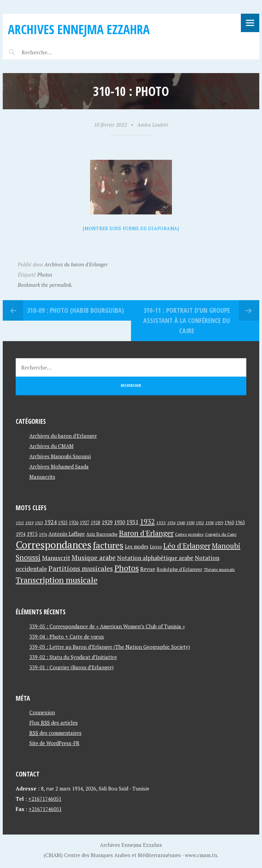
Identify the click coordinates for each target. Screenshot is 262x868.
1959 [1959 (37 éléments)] (219, 523)
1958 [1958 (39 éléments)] (209, 523)
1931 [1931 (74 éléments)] (132, 522)
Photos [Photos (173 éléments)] (127, 568)
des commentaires (55, 733)
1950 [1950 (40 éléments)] (190, 522)
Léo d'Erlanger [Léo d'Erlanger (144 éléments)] (187, 545)
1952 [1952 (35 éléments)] (200, 523)
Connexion (42, 712)
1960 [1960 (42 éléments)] (229, 523)
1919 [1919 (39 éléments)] (29, 523)
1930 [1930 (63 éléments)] (119, 522)
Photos (45, 275)
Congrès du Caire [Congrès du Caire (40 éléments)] (221, 534)
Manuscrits (42, 477)
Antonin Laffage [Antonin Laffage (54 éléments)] (67, 534)
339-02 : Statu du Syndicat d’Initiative (73, 657)
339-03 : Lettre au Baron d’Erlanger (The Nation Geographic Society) (110, 647)
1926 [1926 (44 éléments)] (74, 523)
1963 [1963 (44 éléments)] (240, 523)
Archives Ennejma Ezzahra (79, 29)
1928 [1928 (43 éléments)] (96, 523)
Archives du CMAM (52, 446)
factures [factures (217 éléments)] (108, 545)
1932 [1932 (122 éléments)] (147, 522)
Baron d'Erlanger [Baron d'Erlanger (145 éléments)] (146, 533)
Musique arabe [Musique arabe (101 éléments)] (94, 557)
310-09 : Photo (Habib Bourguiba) (75, 310)
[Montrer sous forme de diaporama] (131, 228)
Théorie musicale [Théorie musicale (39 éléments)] (219, 569)
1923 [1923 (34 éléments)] (39, 523)
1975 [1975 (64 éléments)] (32, 534)
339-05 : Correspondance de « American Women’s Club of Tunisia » (107, 626)
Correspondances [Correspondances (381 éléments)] (54, 545)
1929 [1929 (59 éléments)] (107, 522)
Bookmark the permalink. (45, 285)
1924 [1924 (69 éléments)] (50, 522)
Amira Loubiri (152, 125)
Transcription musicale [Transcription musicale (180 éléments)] (57, 580)
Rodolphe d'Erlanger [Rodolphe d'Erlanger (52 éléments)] (179, 569)
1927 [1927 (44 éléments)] (85, 523)
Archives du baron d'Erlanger (76, 264)
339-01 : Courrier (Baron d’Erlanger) (71, 667)
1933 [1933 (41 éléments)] (161, 523)
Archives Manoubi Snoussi (60, 456)
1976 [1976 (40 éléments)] (43, 534)
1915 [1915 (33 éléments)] (20, 523)
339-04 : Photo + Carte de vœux (67, 636)
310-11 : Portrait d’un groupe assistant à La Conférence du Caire (187, 320)
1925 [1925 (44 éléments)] (63, 523)
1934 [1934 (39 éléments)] (171, 523)
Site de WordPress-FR (54, 743)
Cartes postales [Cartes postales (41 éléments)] (189, 534)
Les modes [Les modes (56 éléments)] (137, 547)
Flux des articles (54, 723)
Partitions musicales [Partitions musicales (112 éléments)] (81, 568)
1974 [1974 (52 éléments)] (20, 534)
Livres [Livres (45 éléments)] (156, 547)
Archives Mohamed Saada (59, 466)
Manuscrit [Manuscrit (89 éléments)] (56, 558)
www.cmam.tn (201, 855)
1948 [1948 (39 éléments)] (181, 523)
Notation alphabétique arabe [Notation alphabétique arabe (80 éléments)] (155, 558)
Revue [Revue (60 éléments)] (148, 569)
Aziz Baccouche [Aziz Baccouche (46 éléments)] (102, 534)
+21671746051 (45, 799)
